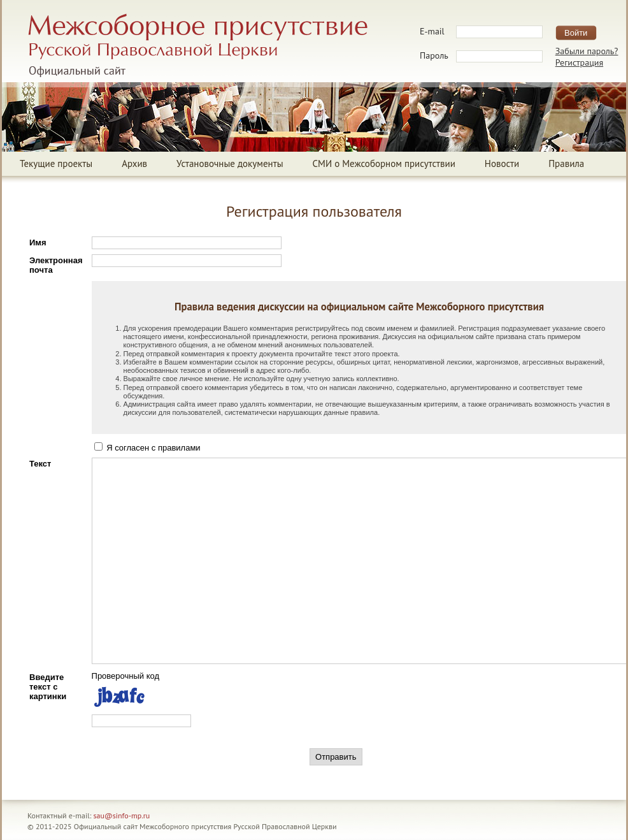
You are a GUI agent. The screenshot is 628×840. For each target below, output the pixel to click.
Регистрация (579, 62)
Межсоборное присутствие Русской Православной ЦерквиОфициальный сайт (198, 45)
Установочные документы (230, 163)
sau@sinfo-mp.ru (122, 815)
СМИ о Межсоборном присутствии (384, 163)
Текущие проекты (56, 163)
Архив (134, 163)
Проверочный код (126, 676)
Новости (502, 163)
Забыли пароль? (587, 51)
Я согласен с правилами (147, 448)
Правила (566, 163)
